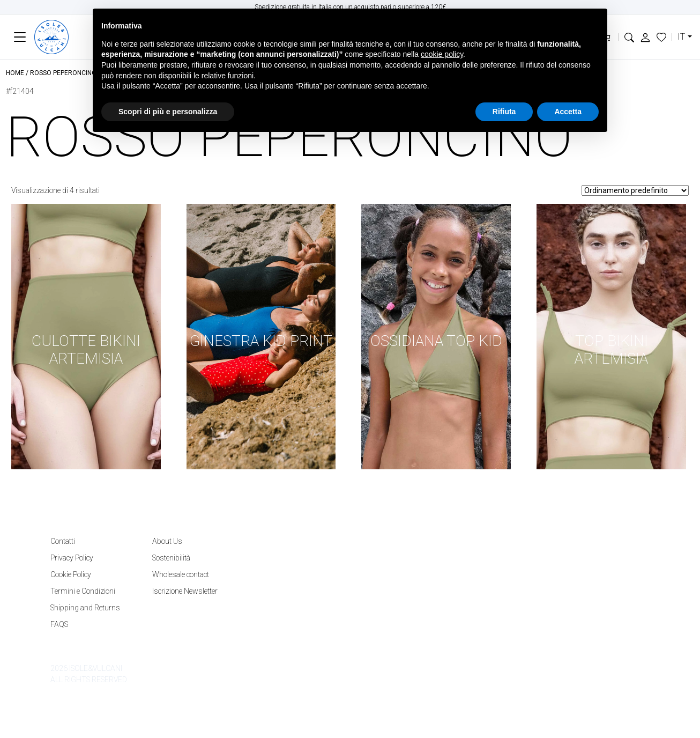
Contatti (63, 541)
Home (15, 73)
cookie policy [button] (442, 54)
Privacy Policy (72, 558)
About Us (167, 541)
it (681, 37)
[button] (629, 37)
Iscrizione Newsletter (185, 591)
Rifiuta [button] (504, 112)
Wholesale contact (181, 574)
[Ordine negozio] (635, 190)
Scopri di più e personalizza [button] (168, 112)
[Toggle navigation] (20, 37)
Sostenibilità (171, 558)
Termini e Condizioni (83, 591)
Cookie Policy (71, 574)
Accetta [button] (568, 112)
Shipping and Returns (85, 608)
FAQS (59, 624)
